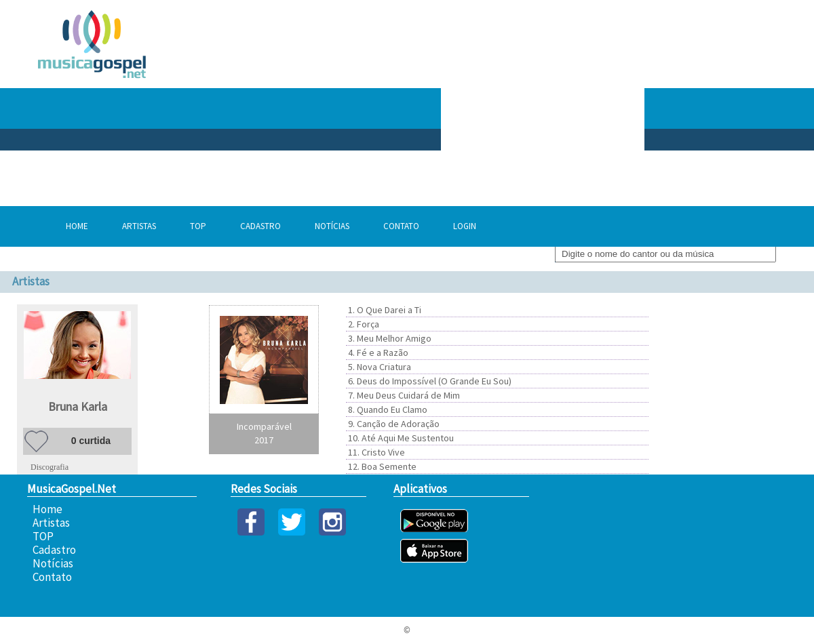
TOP (198, 226)
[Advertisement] (578, 108)
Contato (401, 226)
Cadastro (260, 226)
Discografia (50, 467)
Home (77, 226)
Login (465, 226)
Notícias (332, 226)
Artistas (139, 226)
